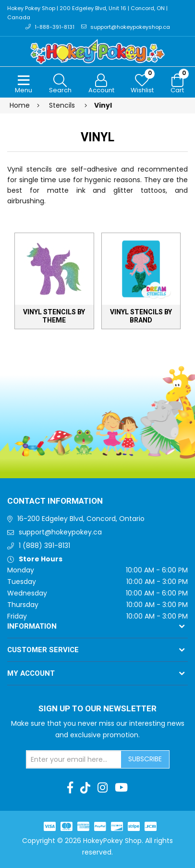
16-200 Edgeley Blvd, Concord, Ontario (81, 519)
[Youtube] (121, 788)
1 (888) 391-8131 (44, 546)
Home (20, 105)
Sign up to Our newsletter (97, 709)
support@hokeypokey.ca (60, 532)
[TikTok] (85, 788)
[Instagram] (103, 788)
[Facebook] (70, 788)
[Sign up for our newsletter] (74, 759)
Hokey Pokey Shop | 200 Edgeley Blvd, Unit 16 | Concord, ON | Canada (87, 13)
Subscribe (145, 759)
